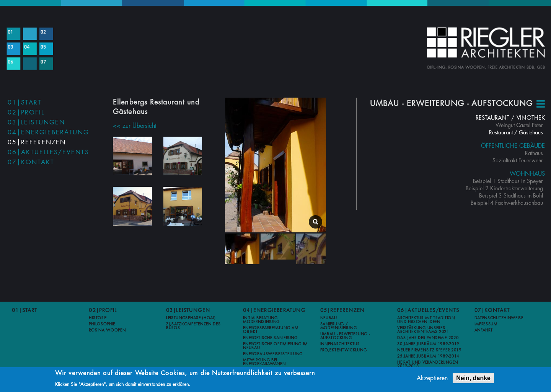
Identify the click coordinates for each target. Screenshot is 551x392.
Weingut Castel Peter (519, 125)
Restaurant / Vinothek (510, 118)
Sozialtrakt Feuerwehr (518, 160)
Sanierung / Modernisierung (339, 326)
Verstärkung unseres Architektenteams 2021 (423, 330)
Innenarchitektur (340, 344)
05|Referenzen (37, 142)
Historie (98, 318)
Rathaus (534, 153)
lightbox (315, 221)
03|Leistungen (36, 122)
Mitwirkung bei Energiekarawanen (264, 362)
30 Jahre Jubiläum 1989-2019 (428, 344)
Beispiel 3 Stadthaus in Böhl (511, 196)
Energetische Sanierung (270, 338)
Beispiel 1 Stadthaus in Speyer (508, 181)
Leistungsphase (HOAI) (191, 318)
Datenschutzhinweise (499, 318)
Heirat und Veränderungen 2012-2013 (428, 364)
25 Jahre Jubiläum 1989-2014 (428, 356)
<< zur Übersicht (135, 126)
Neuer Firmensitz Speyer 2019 (429, 350)
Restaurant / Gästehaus (516, 132)
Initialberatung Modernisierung (261, 320)
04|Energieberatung (48, 132)
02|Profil (26, 113)
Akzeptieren (432, 379)
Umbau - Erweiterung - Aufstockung (345, 336)
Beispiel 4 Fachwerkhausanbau (507, 203)
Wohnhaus (527, 174)
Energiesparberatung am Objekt (271, 330)
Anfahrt (484, 330)
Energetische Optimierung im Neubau (275, 346)
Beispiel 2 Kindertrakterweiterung (504, 188)
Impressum (486, 324)
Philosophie (102, 324)
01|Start (25, 103)
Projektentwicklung (344, 350)
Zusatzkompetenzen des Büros (193, 326)
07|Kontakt (31, 162)
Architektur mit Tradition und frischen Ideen (426, 320)
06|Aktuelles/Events (48, 152)
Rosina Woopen (107, 330)
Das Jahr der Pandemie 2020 (428, 338)
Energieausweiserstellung (273, 354)
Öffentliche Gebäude (513, 146)
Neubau (329, 318)
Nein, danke (473, 378)
